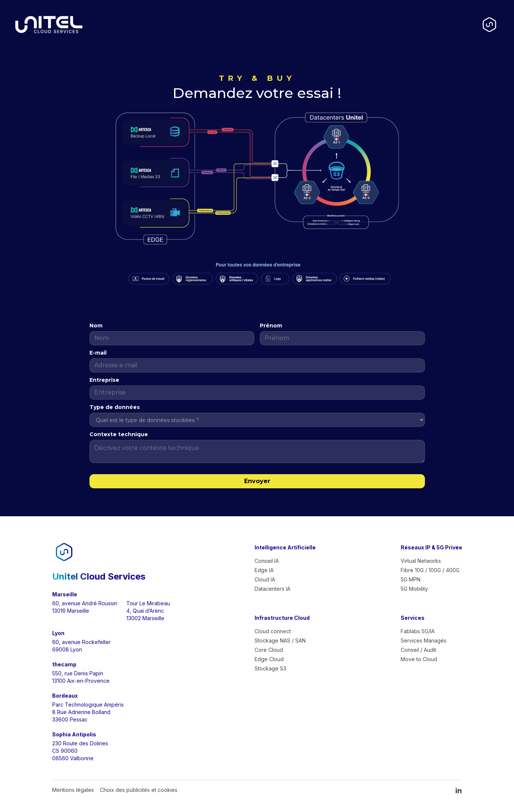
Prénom (271, 326)
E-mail (98, 353)
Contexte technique (119, 434)
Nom (96, 326)
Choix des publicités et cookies (139, 790)
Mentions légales (73, 790)
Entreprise (104, 380)
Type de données (115, 407)
